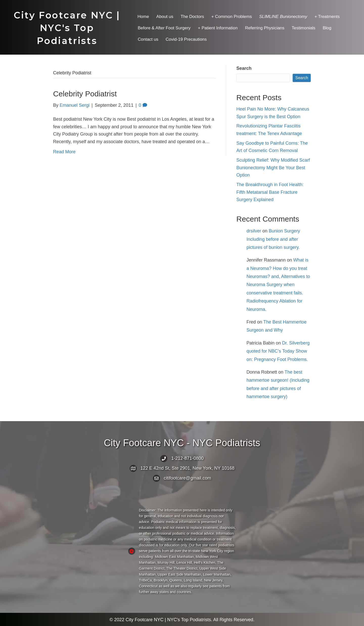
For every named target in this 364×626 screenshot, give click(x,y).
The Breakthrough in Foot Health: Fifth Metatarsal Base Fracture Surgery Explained (270, 192)
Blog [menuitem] (327, 28)
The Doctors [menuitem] (192, 17)
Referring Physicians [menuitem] (265, 28)
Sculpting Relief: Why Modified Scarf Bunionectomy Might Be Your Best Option (273, 168)
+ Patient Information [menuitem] (218, 28)
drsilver (254, 231)
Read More (64, 152)
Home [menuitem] (143, 17)
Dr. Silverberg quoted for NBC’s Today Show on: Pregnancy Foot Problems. (278, 351)
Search (244, 68)
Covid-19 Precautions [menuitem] (186, 39)
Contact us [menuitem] (148, 39)
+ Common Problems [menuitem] (232, 17)
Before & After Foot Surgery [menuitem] (164, 28)
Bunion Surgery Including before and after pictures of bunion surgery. (273, 239)
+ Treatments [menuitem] (327, 17)
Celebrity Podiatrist (85, 94)
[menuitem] (283, 17)
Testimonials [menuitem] (304, 28)
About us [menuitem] (165, 17)
